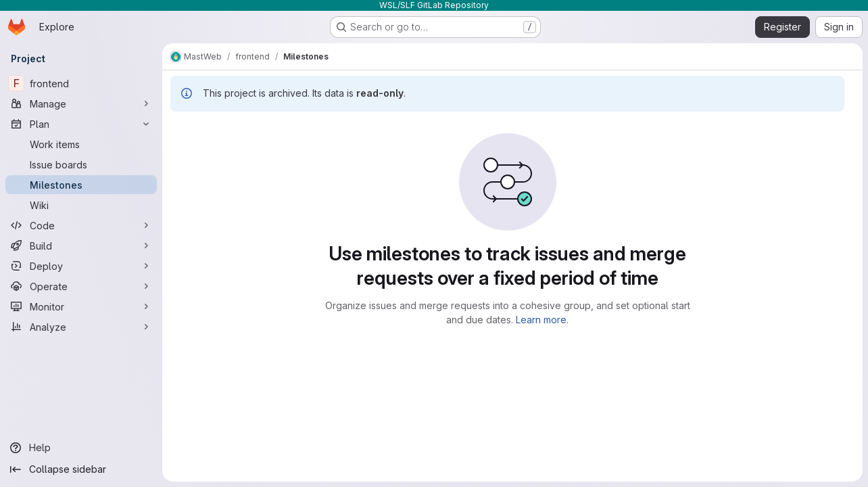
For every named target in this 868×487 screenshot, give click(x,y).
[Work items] (81, 144)
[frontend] (81, 83)
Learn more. (542, 320)
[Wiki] (81, 205)
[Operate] (81, 286)
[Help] (81, 448)
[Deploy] (81, 266)
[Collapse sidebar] (81, 469)
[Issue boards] (81, 164)
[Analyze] (81, 327)
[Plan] (81, 124)
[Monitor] (81, 306)
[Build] (81, 246)
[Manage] (81, 103)
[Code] (81, 225)
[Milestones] (81, 185)
